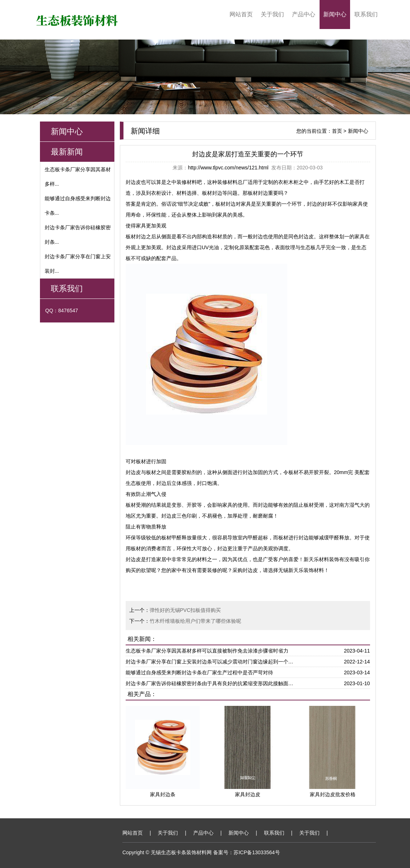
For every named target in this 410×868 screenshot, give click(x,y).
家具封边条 (163, 794)
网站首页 (241, 14)
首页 (337, 131)
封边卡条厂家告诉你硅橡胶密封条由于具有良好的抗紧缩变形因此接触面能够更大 (211, 683)
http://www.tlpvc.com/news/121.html (228, 168)
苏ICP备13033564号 (257, 852)
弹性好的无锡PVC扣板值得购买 (185, 610)
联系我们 (366, 14)
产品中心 (304, 14)
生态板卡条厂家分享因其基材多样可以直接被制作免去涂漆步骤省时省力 (207, 651)
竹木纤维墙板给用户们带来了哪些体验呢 (195, 621)
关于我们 (272, 14)
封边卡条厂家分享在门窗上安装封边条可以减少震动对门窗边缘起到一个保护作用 (211, 662)
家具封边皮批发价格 (333, 794)
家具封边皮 (248, 794)
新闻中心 (335, 14)
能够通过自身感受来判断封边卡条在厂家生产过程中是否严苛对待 (199, 672)
